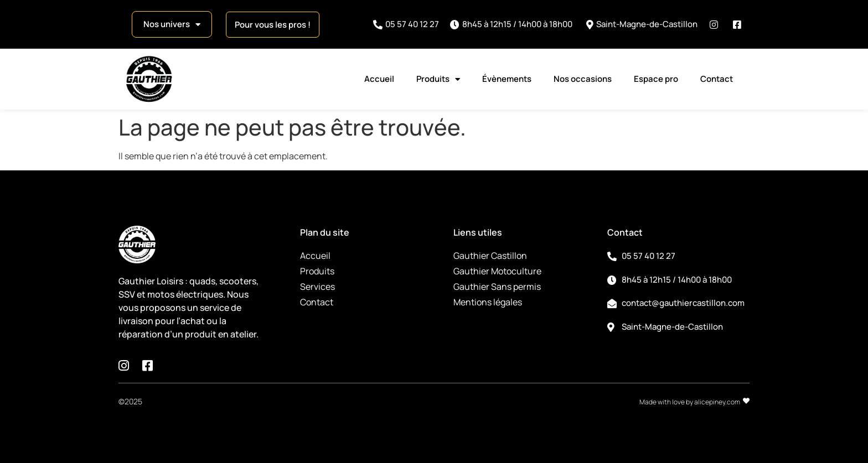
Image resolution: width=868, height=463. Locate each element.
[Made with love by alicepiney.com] (746, 401)
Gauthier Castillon (490, 256)
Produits (438, 79)
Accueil (379, 79)
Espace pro (656, 79)
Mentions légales (488, 302)
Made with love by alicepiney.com (690, 402)
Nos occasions (583, 79)
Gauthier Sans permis (497, 287)
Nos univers (172, 25)
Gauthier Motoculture (497, 271)
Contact (717, 79)
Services (317, 287)
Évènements (507, 79)
